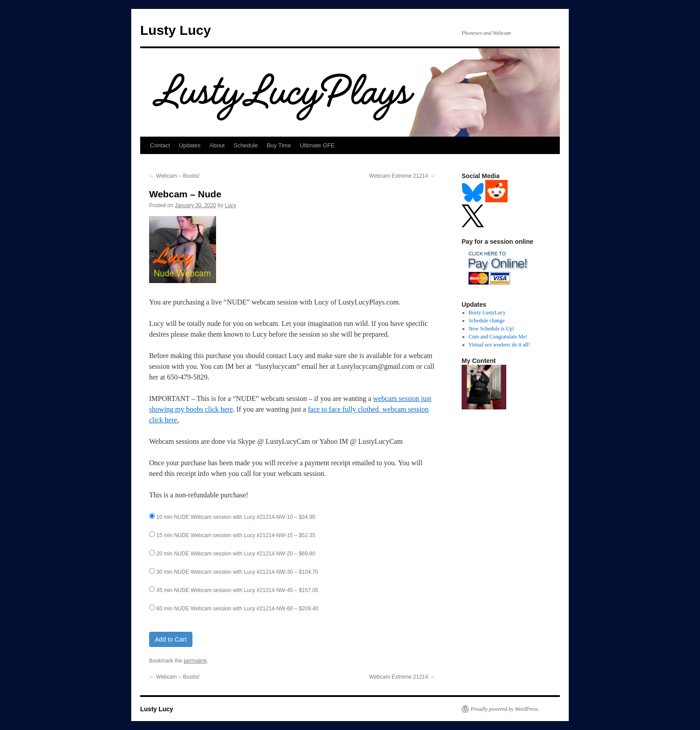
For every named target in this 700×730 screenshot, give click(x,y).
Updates (190, 145)
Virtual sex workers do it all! (500, 345)
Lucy (231, 205)
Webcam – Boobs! (174, 176)
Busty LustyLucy (487, 313)
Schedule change (487, 321)
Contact (160, 145)
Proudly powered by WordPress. (505, 709)
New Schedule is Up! (492, 329)
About (217, 145)
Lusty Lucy (175, 30)
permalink (195, 661)
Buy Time (279, 145)
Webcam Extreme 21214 (402, 176)
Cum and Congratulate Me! (498, 337)
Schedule (246, 145)
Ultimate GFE (317, 145)
